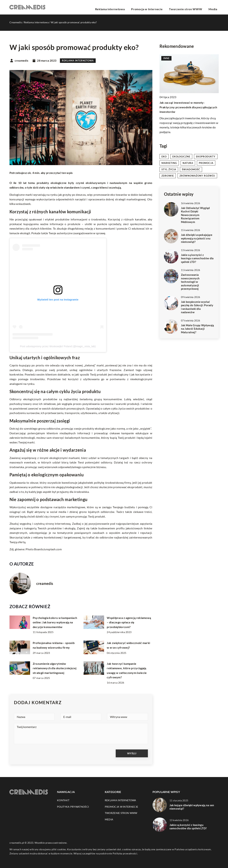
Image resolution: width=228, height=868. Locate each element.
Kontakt (63, 800)
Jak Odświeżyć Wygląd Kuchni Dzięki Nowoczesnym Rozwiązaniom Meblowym (195, 215)
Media (214, 7)
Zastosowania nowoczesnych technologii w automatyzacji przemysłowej (190, 282)
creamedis (22, 61)
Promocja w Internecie (156, 7)
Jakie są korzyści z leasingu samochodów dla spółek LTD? (197, 258)
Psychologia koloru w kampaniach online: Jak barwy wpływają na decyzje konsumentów (55, 622)
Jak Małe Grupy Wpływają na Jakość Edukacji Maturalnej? (198, 329)
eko (164, 157)
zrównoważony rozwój (197, 176)
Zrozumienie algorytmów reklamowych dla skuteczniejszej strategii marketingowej (55, 668)
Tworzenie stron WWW (191, 7)
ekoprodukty (206, 157)
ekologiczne (181, 157)
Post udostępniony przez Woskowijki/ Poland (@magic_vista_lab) (58, 346)
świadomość (191, 169)
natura (188, 163)
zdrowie (168, 176)
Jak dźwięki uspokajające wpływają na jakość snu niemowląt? (197, 238)
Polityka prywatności (73, 807)
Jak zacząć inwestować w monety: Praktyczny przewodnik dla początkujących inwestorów (188, 107)
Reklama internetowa (123, 7)
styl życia (169, 169)
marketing (169, 163)
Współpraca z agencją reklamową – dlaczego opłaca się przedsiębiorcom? (129, 622)
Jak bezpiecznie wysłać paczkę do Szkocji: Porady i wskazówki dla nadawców (197, 307)
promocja (206, 163)
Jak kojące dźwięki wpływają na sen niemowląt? (192, 807)
